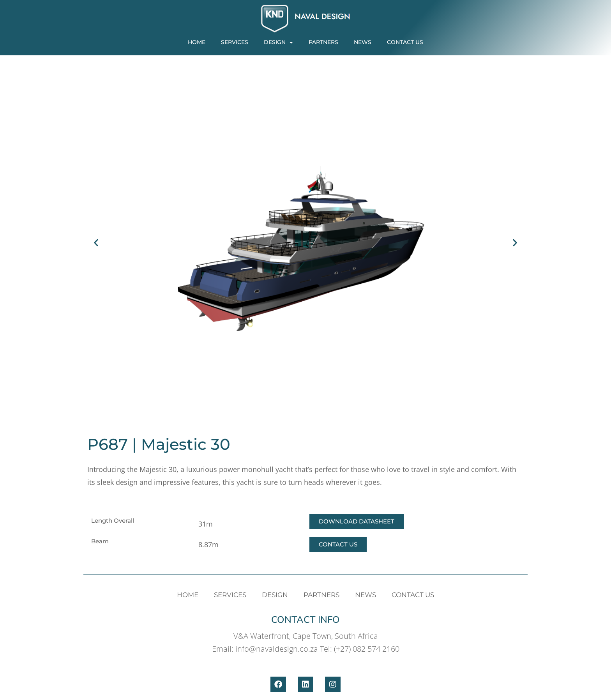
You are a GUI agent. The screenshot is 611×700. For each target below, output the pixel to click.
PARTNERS (323, 42)
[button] (96, 243)
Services (235, 42)
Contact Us (405, 42)
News (363, 42)
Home (197, 42)
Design (278, 42)
